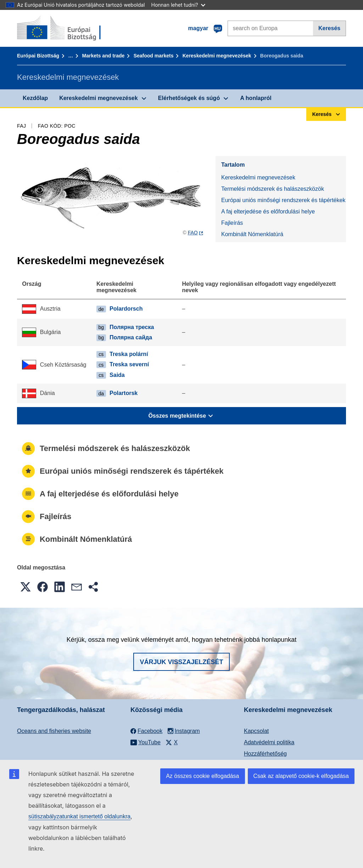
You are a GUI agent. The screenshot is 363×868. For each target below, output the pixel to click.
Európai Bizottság (38, 56)
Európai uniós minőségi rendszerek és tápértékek (283, 200)
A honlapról (256, 98)
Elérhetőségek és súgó (189, 98)
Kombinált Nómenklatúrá (252, 234)
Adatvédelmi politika (269, 742)
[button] (26, 587)
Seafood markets (154, 56)
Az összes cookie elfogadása (202, 776)
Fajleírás (232, 223)
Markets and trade (104, 56)
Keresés (329, 28)
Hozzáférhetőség (265, 754)
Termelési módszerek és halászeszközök (273, 189)
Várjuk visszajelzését (181, 662)
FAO (193, 233)
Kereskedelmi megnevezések (217, 56)
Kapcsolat (256, 731)
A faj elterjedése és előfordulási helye (268, 212)
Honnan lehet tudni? (178, 5)
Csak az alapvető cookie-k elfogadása (301, 776)
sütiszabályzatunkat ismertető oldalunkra (79, 816)
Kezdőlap (35, 98)
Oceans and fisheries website (54, 731)
